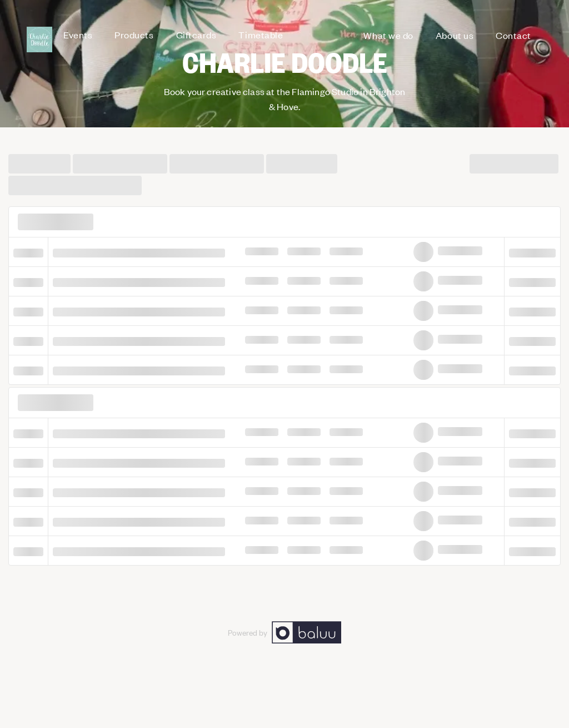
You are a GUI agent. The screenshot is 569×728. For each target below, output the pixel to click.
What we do (388, 35)
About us (455, 35)
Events (78, 34)
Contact (513, 35)
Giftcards (196, 34)
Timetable (261, 34)
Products (134, 34)
